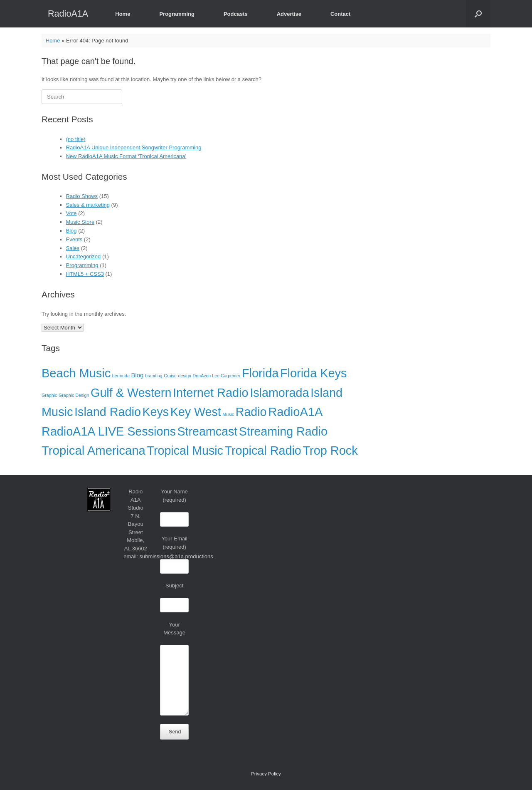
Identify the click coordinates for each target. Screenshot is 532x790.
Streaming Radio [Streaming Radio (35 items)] (283, 431)
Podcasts (236, 14)
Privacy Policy (266, 774)
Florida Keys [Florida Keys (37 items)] (314, 373)
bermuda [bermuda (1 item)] (121, 376)
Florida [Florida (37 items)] (260, 373)
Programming (177, 14)
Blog (71, 231)
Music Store (80, 222)
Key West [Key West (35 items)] (196, 412)
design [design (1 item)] (185, 376)
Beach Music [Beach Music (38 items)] (76, 373)
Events (74, 239)
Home (123, 14)
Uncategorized (84, 256)
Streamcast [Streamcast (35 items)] (207, 431)
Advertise (289, 14)
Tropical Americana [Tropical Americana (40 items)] (94, 450)
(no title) (76, 139)
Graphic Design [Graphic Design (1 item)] (74, 395)
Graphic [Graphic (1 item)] (49, 395)
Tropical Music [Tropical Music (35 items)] (185, 451)
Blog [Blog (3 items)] (138, 375)
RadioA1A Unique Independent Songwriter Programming (134, 147)
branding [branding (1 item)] (154, 376)
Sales (73, 248)
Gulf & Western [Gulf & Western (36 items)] (131, 393)
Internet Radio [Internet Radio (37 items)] (211, 393)
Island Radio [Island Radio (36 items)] (108, 412)
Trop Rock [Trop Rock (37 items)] (330, 451)
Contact (340, 14)
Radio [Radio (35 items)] (251, 412)
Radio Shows (82, 196)
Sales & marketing (88, 205)
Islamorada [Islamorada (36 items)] (279, 393)
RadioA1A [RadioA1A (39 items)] (295, 412)
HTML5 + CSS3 (85, 274)
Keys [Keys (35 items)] (156, 412)
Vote (71, 213)
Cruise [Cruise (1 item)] (170, 376)
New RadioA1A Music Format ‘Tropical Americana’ (126, 156)
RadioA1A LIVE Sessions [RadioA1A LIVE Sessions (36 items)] (109, 431)
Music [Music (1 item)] (228, 414)
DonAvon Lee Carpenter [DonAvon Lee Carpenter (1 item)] (217, 376)
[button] (478, 14)
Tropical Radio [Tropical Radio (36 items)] (263, 451)
